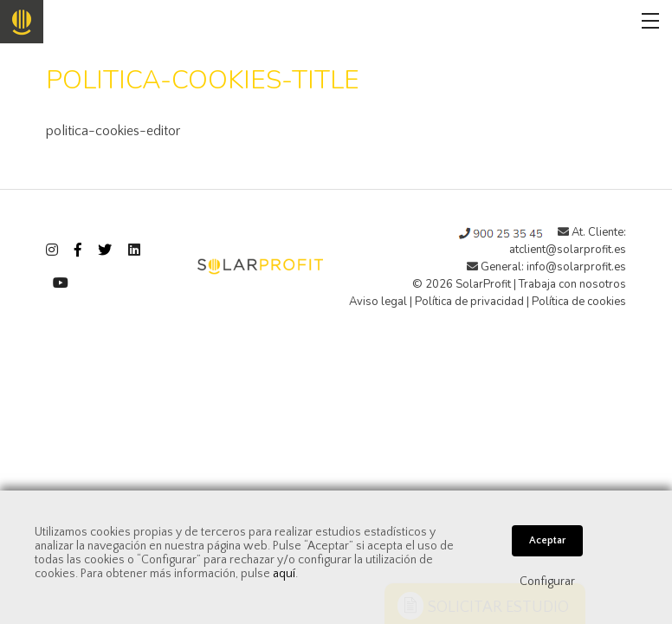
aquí (284, 574)
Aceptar (547, 540)
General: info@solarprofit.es (546, 267)
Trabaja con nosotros (572, 284)
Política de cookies (579, 302)
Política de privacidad (469, 302)
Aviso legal (378, 302)
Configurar (547, 582)
